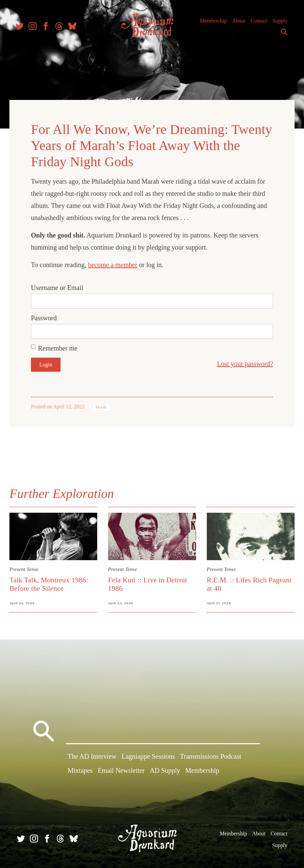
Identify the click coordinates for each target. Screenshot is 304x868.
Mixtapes (80, 770)
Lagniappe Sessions (148, 756)
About (257, 23)
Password (45, 317)
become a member (114, 264)
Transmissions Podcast (211, 756)
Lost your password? (244, 363)
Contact (278, 23)
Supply (267, 36)
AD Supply (165, 770)
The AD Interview (92, 756)
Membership (232, 23)
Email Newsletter (121, 770)
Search (282, 35)
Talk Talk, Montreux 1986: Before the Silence (50, 583)
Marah (102, 406)
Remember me (59, 347)
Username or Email (59, 287)
